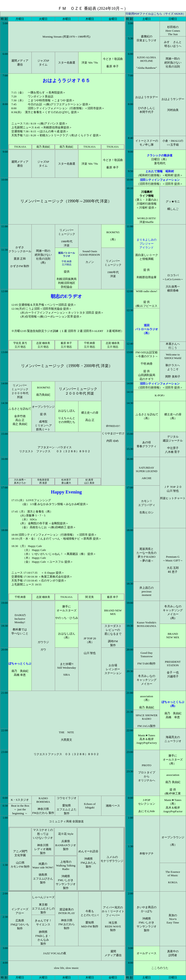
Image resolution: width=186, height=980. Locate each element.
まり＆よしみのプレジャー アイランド (147, 244)
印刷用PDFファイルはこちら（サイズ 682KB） (156, 14)
